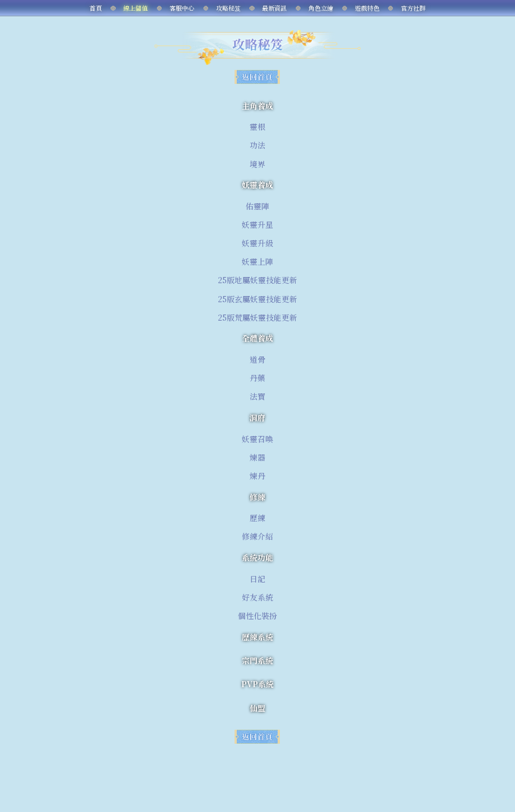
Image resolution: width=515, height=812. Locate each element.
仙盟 (257, 708)
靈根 (257, 126)
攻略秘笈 (228, 8)
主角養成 (257, 106)
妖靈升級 (257, 243)
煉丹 (257, 476)
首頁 (96, 8)
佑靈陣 (257, 206)
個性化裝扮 (257, 616)
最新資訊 (274, 8)
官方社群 (413, 8)
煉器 (257, 457)
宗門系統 (257, 660)
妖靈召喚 (257, 439)
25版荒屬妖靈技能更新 (257, 317)
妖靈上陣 (257, 261)
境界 (257, 164)
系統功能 (257, 557)
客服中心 (182, 8)
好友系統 (257, 597)
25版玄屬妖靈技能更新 (257, 299)
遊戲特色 (367, 8)
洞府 (257, 417)
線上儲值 (135, 8)
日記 (257, 579)
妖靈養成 (257, 185)
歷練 (257, 518)
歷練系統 (257, 637)
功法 (257, 145)
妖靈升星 (257, 224)
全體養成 (257, 338)
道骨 (257, 359)
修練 (257, 497)
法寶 (257, 396)
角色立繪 (321, 8)
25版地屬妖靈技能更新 (257, 280)
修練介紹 (257, 536)
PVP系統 (257, 684)
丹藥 (257, 378)
